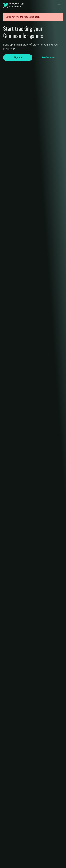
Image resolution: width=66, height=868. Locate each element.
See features (48, 57)
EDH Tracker (15, 7)
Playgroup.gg (16, 4)
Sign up (18, 57)
